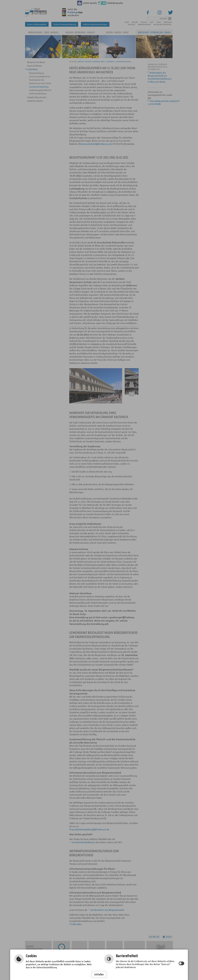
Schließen (99, 974)
